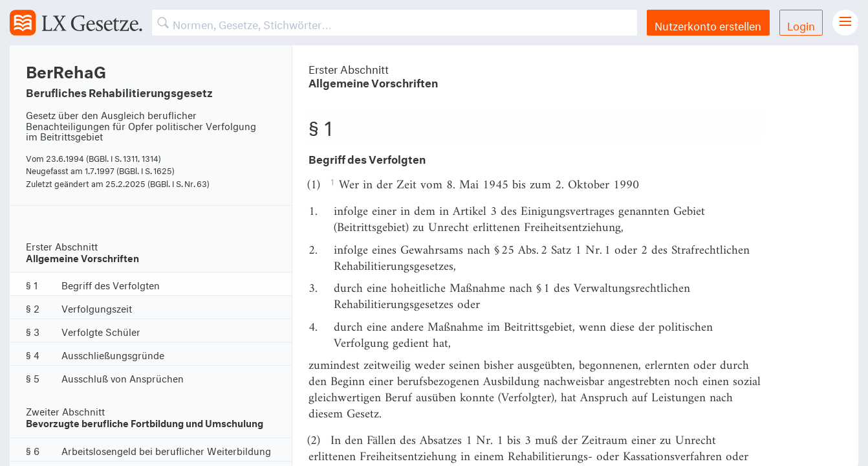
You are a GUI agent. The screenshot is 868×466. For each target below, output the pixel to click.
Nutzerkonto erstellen (708, 24)
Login (801, 24)
